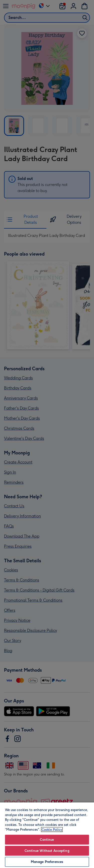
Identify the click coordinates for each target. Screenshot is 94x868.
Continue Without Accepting (47, 851)
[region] (47, 835)
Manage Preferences (47, 862)
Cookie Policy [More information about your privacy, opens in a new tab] (52, 830)
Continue (47, 840)
